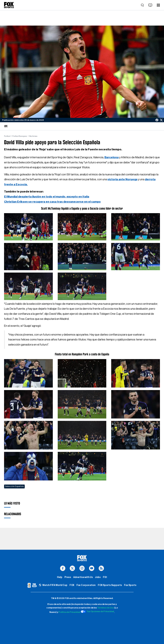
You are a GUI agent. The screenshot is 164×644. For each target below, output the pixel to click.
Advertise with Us (83, 577)
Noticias (33, 136)
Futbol (7, 136)
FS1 (105, 577)
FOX (72, 585)
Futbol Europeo (20, 136)
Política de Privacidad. (69, 612)
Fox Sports (131, 585)
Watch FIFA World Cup (53, 585)
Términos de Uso (105, 608)
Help (59, 577)
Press (68, 577)
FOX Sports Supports (110, 585)
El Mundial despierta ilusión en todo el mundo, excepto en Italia (47, 196)
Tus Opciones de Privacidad (98, 612)
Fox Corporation (86, 585)
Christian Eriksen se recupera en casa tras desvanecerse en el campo (53, 201)
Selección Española (14, 486)
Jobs (98, 577)
